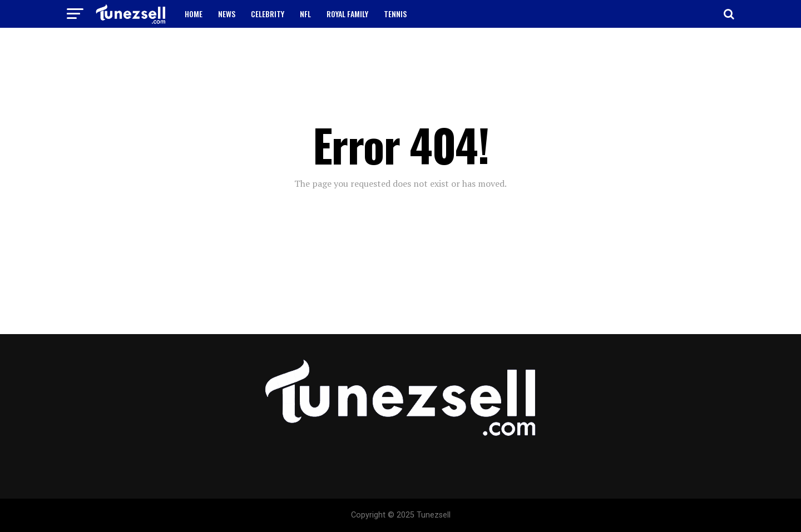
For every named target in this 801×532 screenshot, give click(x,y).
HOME (194, 14)
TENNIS (395, 14)
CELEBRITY (268, 14)
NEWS (227, 14)
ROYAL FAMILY (347, 14)
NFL (305, 14)
